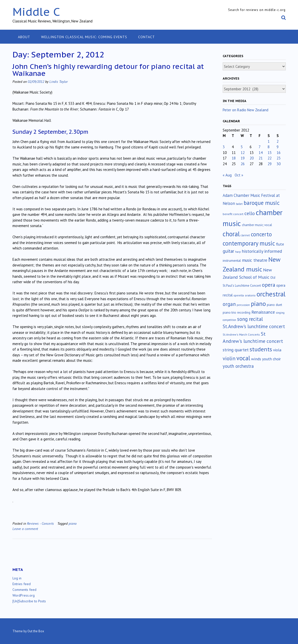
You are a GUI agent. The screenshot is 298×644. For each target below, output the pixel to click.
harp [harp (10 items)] (238, 252)
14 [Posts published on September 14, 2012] (261, 153)
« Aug (227, 175)
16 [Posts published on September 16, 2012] (279, 153)
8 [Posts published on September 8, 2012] (269, 147)
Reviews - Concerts (40, 523)
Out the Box (36, 631)
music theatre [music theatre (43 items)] (255, 260)
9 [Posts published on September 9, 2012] (278, 147)
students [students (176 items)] (261, 349)
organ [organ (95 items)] (229, 304)
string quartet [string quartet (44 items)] (236, 350)
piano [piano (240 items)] (258, 304)
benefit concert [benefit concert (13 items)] (233, 214)
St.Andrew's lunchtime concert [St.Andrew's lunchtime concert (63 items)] (254, 326)
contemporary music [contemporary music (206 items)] (249, 243)
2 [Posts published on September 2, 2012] (278, 141)
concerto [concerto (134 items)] (261, 234)
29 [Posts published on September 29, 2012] (270, 164)
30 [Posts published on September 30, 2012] (279, 164)
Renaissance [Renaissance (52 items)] (263, 312)
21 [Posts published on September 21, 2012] (261, 158)
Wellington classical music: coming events (84, 37)
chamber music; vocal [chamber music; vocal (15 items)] (257, 225)
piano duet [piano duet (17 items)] (274, 305)
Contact (147, 37)
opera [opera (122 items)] (269, 285)
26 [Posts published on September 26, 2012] (243, 164)
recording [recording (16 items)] (244, 313)
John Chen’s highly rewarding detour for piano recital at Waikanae (108, 70)
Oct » (239, 175)
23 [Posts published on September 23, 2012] (279, 158)
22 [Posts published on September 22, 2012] (270, 158)
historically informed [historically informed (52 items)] (262, 251)
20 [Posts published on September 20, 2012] (252, 158)
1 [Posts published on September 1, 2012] (269, 141)
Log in (17, 578)
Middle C (36, 12)
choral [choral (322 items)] (231, 234)
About (24, 37)
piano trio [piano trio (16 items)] (229, 313)
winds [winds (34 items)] (256, 359)
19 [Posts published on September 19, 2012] (243, 158)
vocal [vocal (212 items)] (243, 358)
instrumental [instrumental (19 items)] (232, 260)
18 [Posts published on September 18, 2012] (234, 158)
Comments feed (24, 590)
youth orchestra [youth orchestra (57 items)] (238, 366)
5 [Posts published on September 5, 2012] (242, 147)
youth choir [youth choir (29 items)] (271, 359)
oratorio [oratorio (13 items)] (250, 295)
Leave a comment (25, 529)
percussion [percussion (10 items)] (243, 305)
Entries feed (22, 584)
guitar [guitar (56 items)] (228, 251)
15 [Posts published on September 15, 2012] (270, 153)
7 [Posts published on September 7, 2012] (260, 147)
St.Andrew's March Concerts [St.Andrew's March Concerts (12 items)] (241, 334)
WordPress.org (24, 595)
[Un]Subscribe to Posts (29, 601)
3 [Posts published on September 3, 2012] (224, 147)
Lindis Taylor (59, 81)
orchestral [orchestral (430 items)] (271, 294)
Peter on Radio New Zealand (246, 110)
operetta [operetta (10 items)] (239, 295)
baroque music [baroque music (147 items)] (262, 203)
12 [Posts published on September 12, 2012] (243, 153)
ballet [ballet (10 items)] (239, 204)
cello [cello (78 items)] (250, 213)
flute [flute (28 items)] (280, 244)
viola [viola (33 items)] (277, 350)
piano (73, 523)
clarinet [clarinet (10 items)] (245, 235)
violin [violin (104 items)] (229, 358)
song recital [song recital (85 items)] (250, 319)
